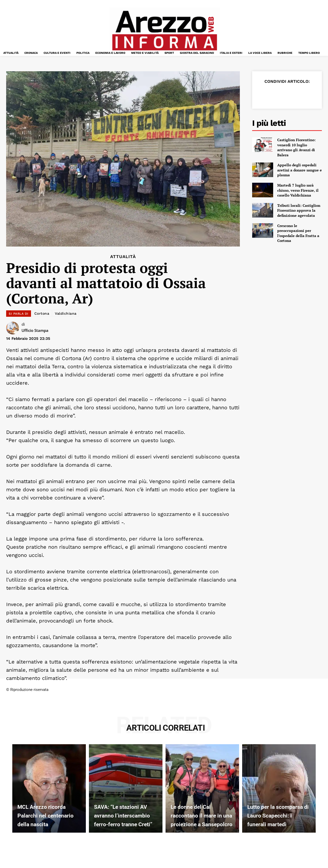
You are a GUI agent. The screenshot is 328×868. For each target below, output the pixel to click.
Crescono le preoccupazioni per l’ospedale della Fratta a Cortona (298, 233)
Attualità (123, 257)
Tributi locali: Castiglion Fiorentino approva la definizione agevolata (299, 210)
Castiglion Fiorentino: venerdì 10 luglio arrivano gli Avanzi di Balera (296, 147)
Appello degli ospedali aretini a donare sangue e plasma (300, 170)
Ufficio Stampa (35, 330)
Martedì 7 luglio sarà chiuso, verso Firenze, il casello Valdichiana (298, 190)
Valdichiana (66, 313)
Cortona (42, 313)
